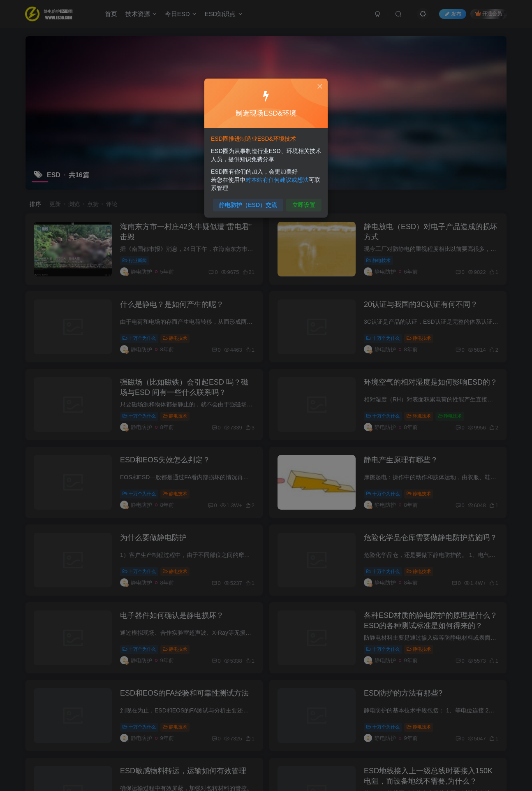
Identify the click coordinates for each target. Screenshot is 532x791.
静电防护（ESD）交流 (250, 201)
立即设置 (301, 201)
